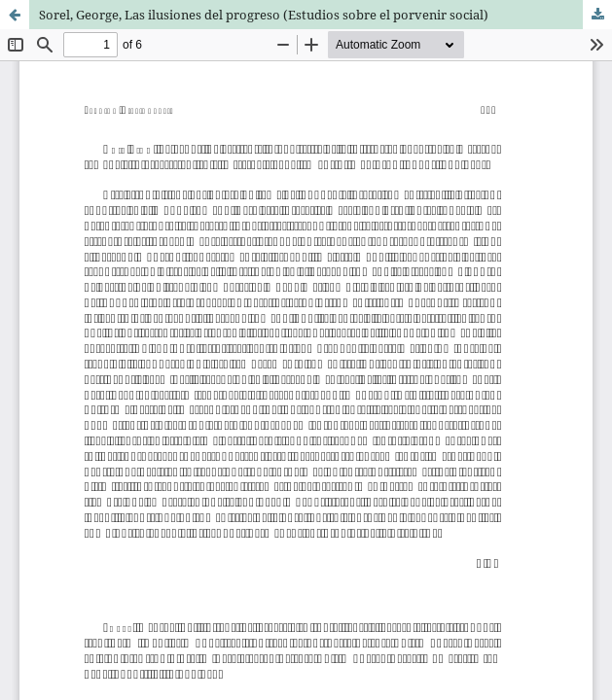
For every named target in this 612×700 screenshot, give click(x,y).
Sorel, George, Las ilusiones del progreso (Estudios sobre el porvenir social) (264, 15)
